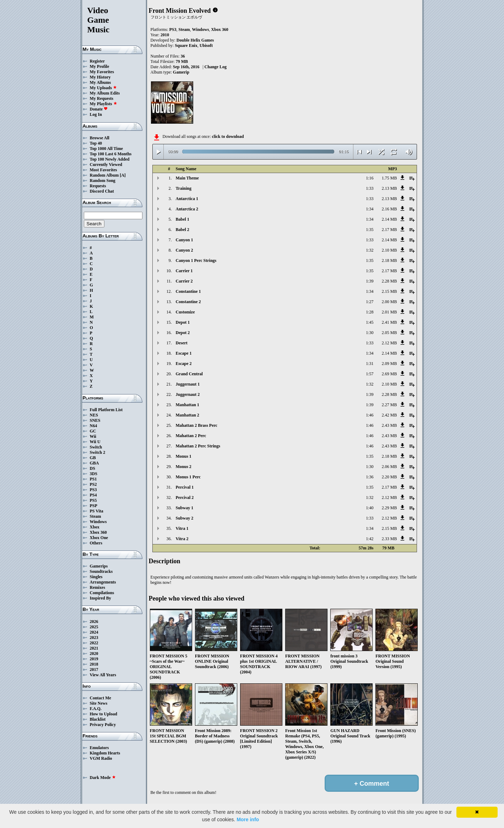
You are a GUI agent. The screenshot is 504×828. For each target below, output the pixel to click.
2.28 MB (389, 281)
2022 (94, 643)
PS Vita (97, 511)
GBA (94, 463)
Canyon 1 (185, 240)
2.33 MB (389, 539)
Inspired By (101, 598)
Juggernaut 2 (188, 394)
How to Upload (104, 714)
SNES (95, 420)
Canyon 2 (185, 250)
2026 (94, 622)
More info (248, 819)
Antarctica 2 (187, 209)
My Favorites (102, 72)
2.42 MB (389, 415)
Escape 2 (184, 364)
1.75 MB (389, 178)
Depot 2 (183, 333)
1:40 (370, 508)
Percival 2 (185, 498)
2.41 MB (389, 322)
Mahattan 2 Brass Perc (197, 425)
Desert (182, 343)
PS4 (93, 495)
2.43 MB (389, 425)
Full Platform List (106, 410)
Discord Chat (102, 191)
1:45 (370, 322)
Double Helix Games (195, 40)
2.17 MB (389, 230)
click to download (228, 136)
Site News (99, 703)
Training (184, 188)
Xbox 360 (98, 532)
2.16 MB (389, 209)
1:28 (370, 312)
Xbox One (99, 538)
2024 (94, 632)
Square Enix (186, 45)
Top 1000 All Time (106, 149)
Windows (98, 522)
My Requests (102, 98)
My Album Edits (105, 93)
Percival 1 (185, 487)
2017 (94, 670)
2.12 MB (389, 343)
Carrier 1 (184, 271)
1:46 (370, 415)
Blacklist (98, 719)
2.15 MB (389, 291)
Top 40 (96, 143)
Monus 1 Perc (188, 477)
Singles (96, 577)
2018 (94, 664)
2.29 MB (389, 508)
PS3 (93, 490)
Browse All (100, 138)
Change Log (216, 67)
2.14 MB (389, 219)
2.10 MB (389, 250)
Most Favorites (104, 170)
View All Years (103, 675)
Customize (185, 312)
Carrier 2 (184, 281)
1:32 (370, 250)
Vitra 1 (182, 528)
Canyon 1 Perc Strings (196, 260)
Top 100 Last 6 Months (111, 154)
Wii (93, 436)
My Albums (101, 82)
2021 (94, 648)
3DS (94, 474)
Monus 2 (184, 467)
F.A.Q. (96, 709)
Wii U (95, 442)
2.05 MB (389, 333)
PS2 (93, 484)
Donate (99, 109)
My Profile (100, 66)
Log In (96, 114)
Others (96, 543)
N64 (94, 426)
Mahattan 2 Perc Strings (198, 446)
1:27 (370, 302)
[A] (123, 175)
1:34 (370, 209)
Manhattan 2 (188, 415)
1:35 (370, 230)
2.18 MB (389, 260)
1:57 (370, 374)
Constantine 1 (188, 291)
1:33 (370, 188)
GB (93, 458)
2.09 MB (389, 364)
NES (94, 415)
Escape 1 (184, 353)
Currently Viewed (106, 165)
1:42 (370, 539)
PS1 (93, 479)
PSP (94, 506)
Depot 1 (183, 322)
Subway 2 (185, 518)
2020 (94, 654)
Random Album (104, 175)
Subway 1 (185, 508)
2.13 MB (389, 188)
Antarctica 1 (187, 199)
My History (100, 77)
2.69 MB (389, 374)
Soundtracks (101, 571)
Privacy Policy (103, 725)
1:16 (370, 178)
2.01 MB (389, 312)
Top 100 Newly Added (110, 159)
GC (93, 431)
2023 (94, 638)
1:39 (370, 281)
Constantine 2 (188, 302)
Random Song (103, 181)
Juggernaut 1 (188, 384)
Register (97, 61)
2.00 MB (389, 302)
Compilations (102, 593)
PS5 (93, 500)
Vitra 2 (182, 539)
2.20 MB (389, 477)
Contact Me (101, 698)
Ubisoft (206, 45)
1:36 (370, 477)
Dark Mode (103, 778)
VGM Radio (101, 758)
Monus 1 (184, 456)
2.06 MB (389, 467)
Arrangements (103, 582)
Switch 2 (98, 452)
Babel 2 (183, 230)
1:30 (370, 333)
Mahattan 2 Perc (191, 436)
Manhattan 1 (188, 405)
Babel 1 (183, 219)
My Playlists (104, 104)
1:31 (370, 364)
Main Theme (187, 178)
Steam (96, 516)
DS (93, 468)
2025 (94, 627)
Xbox (95, 527)
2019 (94, 659)
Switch (96, 447)
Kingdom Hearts (105, 753)
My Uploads (103, 88)
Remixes (97, 587)
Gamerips (99, 566)
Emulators (99, 748)
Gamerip (181, 72)
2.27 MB (389, 405)
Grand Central (189, 374)
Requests (98, 186)
